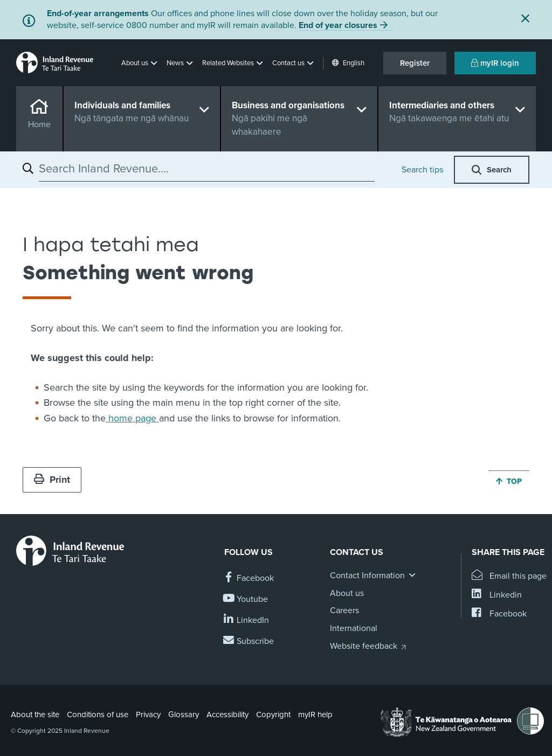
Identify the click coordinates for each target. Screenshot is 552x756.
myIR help (315, 715)
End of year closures (338, 25)
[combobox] (207, 169)
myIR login (495, 63)
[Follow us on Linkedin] (247, 620)
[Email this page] (509, 576)
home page (132, 418)
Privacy (148, 715)
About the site (35, 715)
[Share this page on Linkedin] (497, 595)
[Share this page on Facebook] (499, 614)
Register (415, 63)
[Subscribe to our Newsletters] (249, 641)
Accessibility (227, 715)
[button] (140, 63)
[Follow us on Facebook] (249, 578)
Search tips (422, 170)
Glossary (184, 715)
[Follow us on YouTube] (246, 599)
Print (52, 480)
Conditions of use (98, 715)
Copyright (273, 715)
